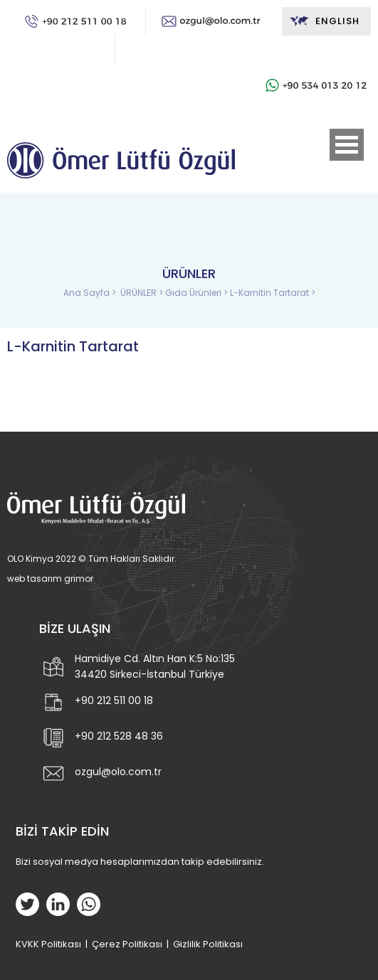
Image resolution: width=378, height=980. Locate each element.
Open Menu (347, 145)
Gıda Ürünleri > (198, 293)
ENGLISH (324, 21)
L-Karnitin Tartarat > (273, 293)
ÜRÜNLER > (143, 293)
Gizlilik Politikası (208, 944)
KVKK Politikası (48, 944)
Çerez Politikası (127, 944)
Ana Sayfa (88, 293)
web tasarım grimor (50, 579)
